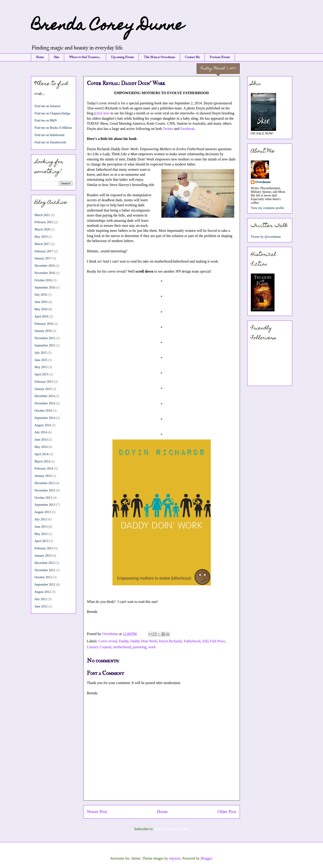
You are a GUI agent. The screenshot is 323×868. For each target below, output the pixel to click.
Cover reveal (108, 641)
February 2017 (44, 251)
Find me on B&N (46, 120)
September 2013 (45, 505)
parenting (140, 647)
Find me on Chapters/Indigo (53, 113)
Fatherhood (192, 641)
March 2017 (42, 244)
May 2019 (41, 237)
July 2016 (41, 295)
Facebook (187, 129)
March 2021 (42, 215)
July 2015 (41, 353)
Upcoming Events (122, 57)
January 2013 (43, 556)
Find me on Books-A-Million (53, 128)
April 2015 (42, 374)
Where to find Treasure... (85, 57)
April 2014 (42, 454)
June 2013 (41, 527)
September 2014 (45, 418)
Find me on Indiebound (50, 135)
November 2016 (45, 273)
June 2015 (41, 360)
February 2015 (44, 382)
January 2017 (43, 258)
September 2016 (45, 288)
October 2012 (43, 577)
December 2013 (45, 483)
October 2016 (43, 280)
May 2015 (41, 367)
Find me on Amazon (48, 106)
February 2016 (44, 324)
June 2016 (41, 302)
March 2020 (42, 229)
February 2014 (44, 469)
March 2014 (42, 461)
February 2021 (44, 222)
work (152, 647)
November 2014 (45, 403)
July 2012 (41, 599)
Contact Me (192, 57)
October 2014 (43, 411)
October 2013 (43, 498)
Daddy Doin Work (144, 641)
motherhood (122, 647)
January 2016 (43, 331)
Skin (56, 57)
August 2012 (43, 592)
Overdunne (263, 182)
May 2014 (41, 447)
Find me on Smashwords (50, 142)
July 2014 (41, 432)
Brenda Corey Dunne (107, 27)
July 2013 (41, 519)
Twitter (168, 129)
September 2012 (45, 585)
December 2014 (45, 396)
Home (40, 57)
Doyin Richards (170, 641)
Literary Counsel (99, 647)
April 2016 (42, 316)
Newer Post (97, 812)
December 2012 (45, 563)
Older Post (227, 812)
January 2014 (43, 476)
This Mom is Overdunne (159, 57)
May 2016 (41, 309)
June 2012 (41, 606)
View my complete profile (268, 208)
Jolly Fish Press (214, 641)
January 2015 (43, 389)
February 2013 (44, 548)
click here (103, 113)
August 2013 (43, 512)
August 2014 (43, 425)
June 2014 (41, 440)
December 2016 (45, 266)
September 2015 (45, 345)
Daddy (124, 641)
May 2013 (41, 534)
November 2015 (45, 338)
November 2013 (45, 490)
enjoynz (175, 858)
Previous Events (220, 57)
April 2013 (42, 541)
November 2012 (45, 570)
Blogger (206, 858)
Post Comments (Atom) (171, 829)
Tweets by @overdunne (266, 237)
